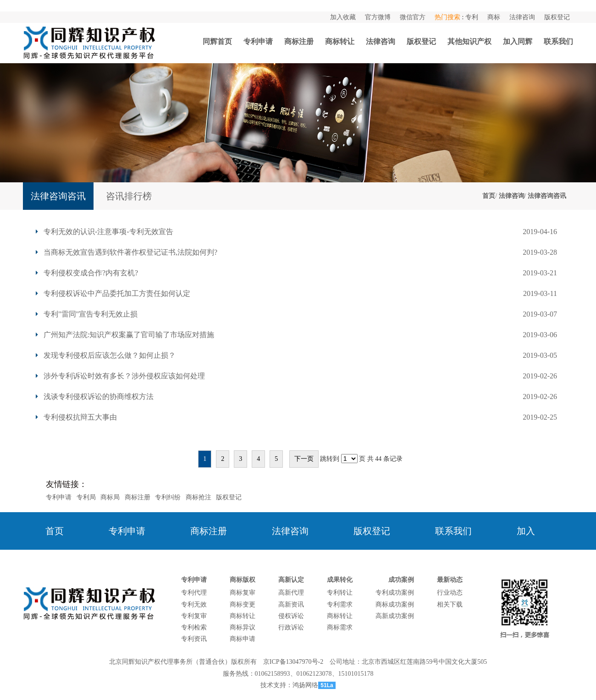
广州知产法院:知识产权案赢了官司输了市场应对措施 (129, 335)
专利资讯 (194, 639)
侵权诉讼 (291, 616)
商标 (494, 17)
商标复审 (243, 593)
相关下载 (450, 604)
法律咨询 (522, 17)
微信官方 (413, 17)
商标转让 (340, 41)
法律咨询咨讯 (547, 196)
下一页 (304, 459)
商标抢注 (199, 497)
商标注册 (299, 41)
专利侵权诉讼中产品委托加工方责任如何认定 (117, 293)
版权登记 (557, 17)
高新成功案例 (395, 616)
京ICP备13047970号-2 (293, 662)
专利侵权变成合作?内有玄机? (91, 273)
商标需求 (340, 627)
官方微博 (378, 17)
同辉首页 (217, 41)
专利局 (86, 497)
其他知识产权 (469, 41)
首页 (489, 196)
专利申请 (258, 41)
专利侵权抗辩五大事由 (80, 417)
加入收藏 (343, 17)
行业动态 (450, 593)
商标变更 (243, 604)
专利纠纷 (168, 497)
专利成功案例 (395, 593)
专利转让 (340, 593)
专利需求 (340, 604)
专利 (472, 17)
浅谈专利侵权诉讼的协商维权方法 (99, 396)
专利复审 (194, 616)
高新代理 (291, 593)
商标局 (110, 497)
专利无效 (194, 604)
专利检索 (194, 627)
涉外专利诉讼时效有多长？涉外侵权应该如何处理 (124, 376)
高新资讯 (291, 604)
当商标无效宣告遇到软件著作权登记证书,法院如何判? (130, 252)
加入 (526, 531)
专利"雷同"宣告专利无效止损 (91, 314)
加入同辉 (518, 41)
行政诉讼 (291, 627)
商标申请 (243, 639)
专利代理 (194, 593)
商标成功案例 (395, 604)
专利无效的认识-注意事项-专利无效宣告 (108, 232)
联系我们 (558, 41)
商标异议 (243, 627)
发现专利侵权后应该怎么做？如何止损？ (110, 355)
